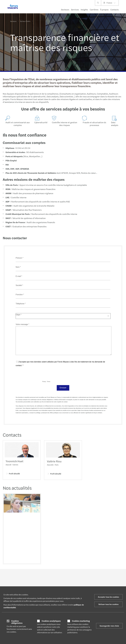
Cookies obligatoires (17, 622)
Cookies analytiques (51, 621)
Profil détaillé (13, 474)
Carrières (94, 9)
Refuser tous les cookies (109, 604)
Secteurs (65, 9)
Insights (84, 9)
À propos (104, 9)
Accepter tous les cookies (108, 597)
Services (75, 9)
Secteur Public (25, 21)
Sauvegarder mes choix (109, 626)
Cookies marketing (81, 621)
